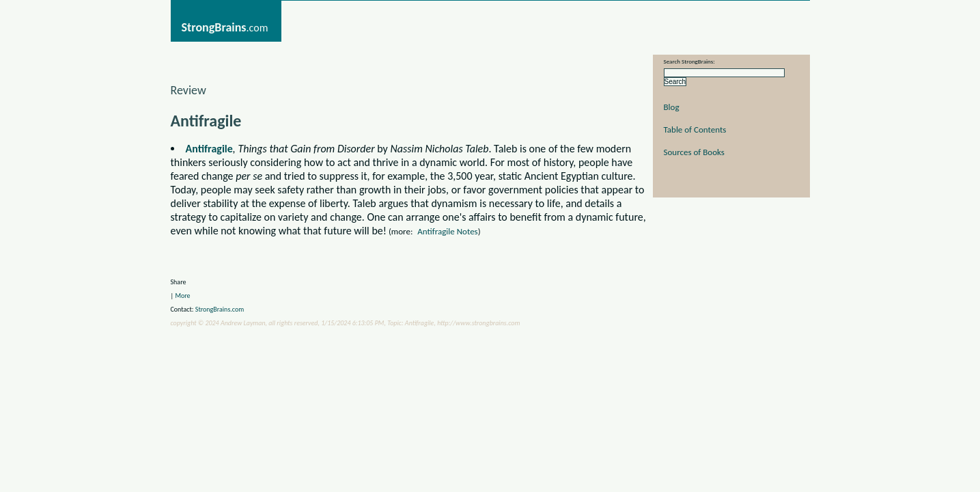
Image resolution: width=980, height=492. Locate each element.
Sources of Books (694, 152)
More (182, 296)
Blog (672, 107)
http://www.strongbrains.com (478, 323)
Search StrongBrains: (689, 61)
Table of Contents (695, 129)
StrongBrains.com (220, 309)
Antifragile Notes (447, 231)
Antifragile (209, 149)
